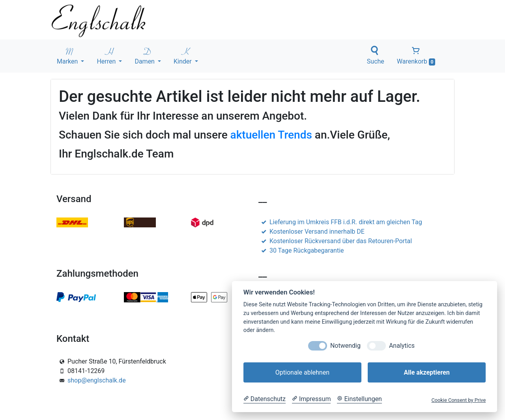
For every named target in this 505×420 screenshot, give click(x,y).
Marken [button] (68, 55)
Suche (376, 55)
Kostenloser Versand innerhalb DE (311, 232)
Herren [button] (107, 55)
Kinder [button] (183, 55)
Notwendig (345, 346)
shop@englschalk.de (97, 380)
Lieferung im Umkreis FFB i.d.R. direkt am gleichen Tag (340, 222)
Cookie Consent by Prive (458, 400)
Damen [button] (145, 55)
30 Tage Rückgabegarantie (301, 250)
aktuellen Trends (271, 135)
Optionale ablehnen (302, 372)
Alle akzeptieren (426, 372)
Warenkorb (416, 56)
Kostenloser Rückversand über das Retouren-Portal (335, 241)
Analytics (402, 346)
